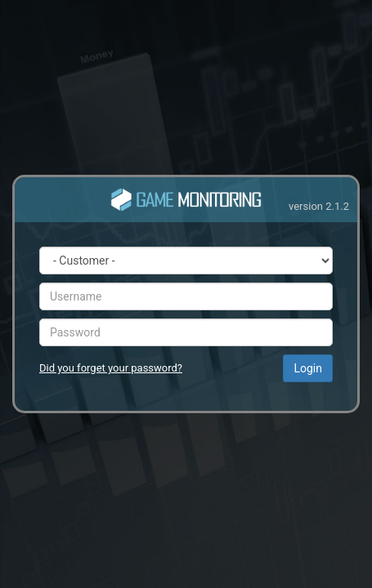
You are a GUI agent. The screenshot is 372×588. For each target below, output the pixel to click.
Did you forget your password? (111, 368)
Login (308, 368)
